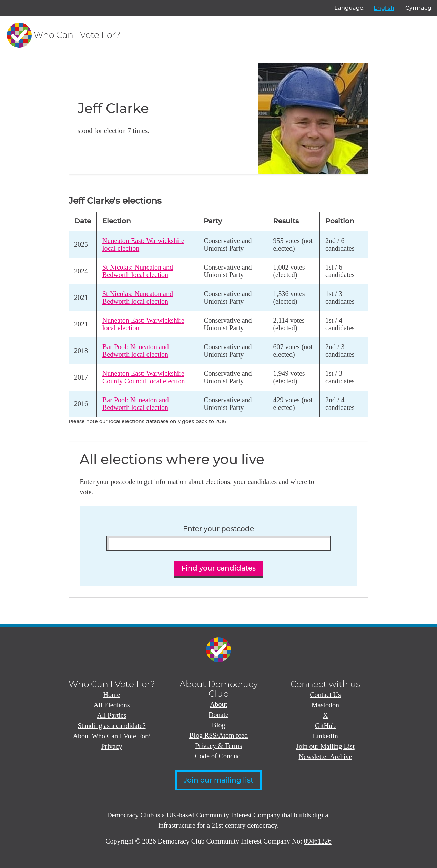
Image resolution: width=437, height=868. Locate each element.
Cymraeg (418, 8)
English (384, 8)
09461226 (318, 841)
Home (112, 695)
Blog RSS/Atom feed (218, 735)
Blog (219, 725)
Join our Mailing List (325, 746)
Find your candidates (218, 568)
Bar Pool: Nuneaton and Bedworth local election (136, 351)
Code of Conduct (219, 756)
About (218, 704)
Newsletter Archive (326, 757)
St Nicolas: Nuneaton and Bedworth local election (138, 271)
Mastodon (325, 705)
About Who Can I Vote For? (112, 736)
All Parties (112, 715)
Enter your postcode (218, 529)
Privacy (111, 746)
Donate (218, 715)
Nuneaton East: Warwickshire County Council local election (144, 377)
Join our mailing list (218, 780)
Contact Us (325, 695)
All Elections (112, 705)
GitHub (325, 726)
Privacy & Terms (218, 746)
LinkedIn (325, 736)
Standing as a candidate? (111, 726)
